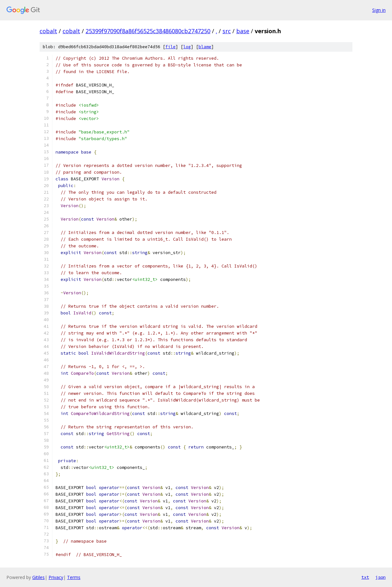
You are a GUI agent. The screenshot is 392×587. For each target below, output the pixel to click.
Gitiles (38, 577)
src (227, 31)
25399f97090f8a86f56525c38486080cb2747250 (148, 31)
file (170, 47)
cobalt (48, 31)
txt (365, 577)
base (243, 31)
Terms (74, 577)
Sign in (379, 10)
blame (205, 47)
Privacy (56, 577)
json (381, 577)
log (187, 47)
